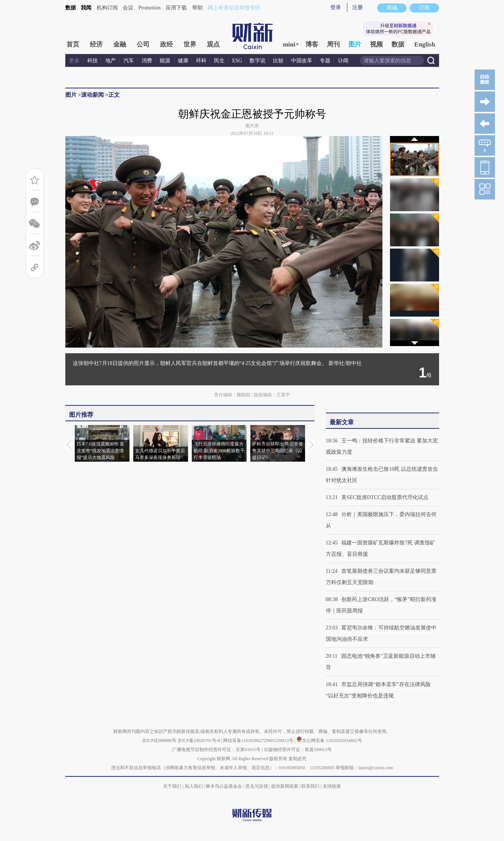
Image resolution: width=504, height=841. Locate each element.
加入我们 (194, 786)
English (425, 44)
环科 (201, 61)
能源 (166, 61)
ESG (237, 61)
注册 (358, 7)
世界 (190, 44)
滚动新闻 (92, 95)
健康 (183, 61)
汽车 (129, 61)
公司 (143, 44)
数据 (71, 8)
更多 (74, 61)
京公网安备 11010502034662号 (329, 741)
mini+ (291, 44)
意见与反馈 (257, 786)
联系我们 (310, 786)
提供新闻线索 (285, 786)
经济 (96, 44)
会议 (128, 8)
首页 (73, 44)
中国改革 (302, 61)
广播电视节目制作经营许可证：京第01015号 (216, 750)
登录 (336, 7)
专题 (325, 61)
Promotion (150, 8)
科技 (92, 61)
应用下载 (176, 8)
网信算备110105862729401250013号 (259, 741)
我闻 (86, 8)
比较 (278, 61)
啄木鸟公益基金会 (224, 786)
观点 (213, 44)
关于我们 (172, 786)
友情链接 (332, 786)
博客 (312, 44)
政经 (166, 44)
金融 (120, 44)
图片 (355, 44)
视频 (376, 44)
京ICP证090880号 (159, 741)
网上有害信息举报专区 (234, 8)
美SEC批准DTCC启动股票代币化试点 (385, 497)
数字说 (257, 61)
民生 (219, 61)
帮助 (197, 8)
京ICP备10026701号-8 (199, 741)
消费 (147, 61)
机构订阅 (107, 8)
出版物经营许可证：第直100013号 (298, 750)
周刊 (333, 44)
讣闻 (343, 61)
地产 (111, 61)
